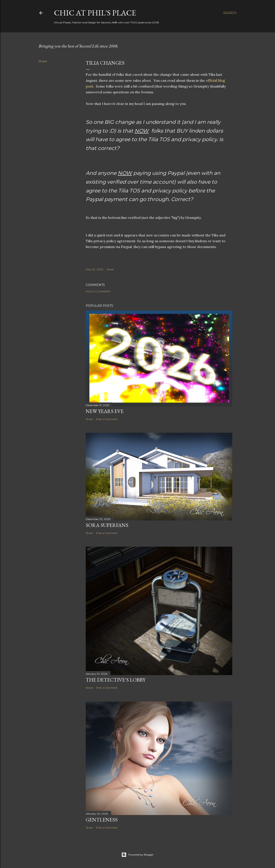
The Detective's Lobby (116, 680)
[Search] (230, 13)
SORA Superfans (107, 525)
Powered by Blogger (137, 855)
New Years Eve (105, 411)
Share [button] (43, 61)
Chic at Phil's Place (95, 13)
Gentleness (102, 820)
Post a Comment (98, 291)
